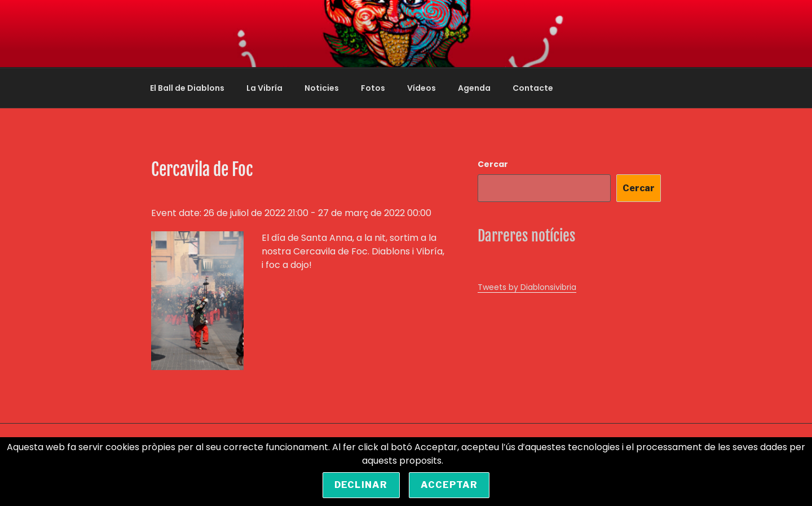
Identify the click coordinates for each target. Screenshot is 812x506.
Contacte (533, 88)
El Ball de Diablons (187, 88)
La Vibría (264, 88)
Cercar (493, 164)
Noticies (322, 88)
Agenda (474, 88)
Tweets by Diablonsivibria (527, 287)
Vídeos (422, 88)
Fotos (373, 88)
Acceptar (449, 485)
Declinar (361, 485)
